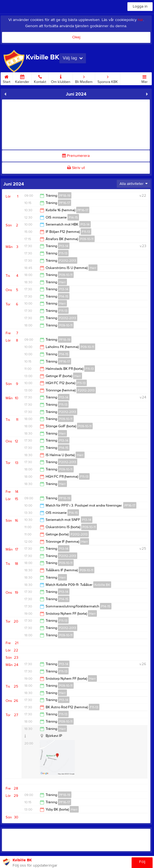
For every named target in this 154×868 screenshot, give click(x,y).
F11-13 (86, 232)
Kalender (22, 78)
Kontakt (40, 78)
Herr (93, 268)
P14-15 (73, 217)
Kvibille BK (102, 585)
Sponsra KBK (108, 78)
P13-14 (85, 224)
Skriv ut (76, 168)
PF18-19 (65, 196)
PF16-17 (65, 203)
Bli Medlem (84, 78)
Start (7, 78)
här (140, 20)
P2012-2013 (68, 261)
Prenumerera (76, 156)
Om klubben (61, 78)
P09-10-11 (87, 239)
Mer (144, 78)
